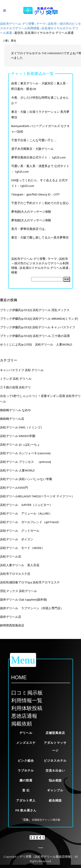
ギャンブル (55, 790)
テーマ (41, 24)
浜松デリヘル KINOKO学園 (18, 436)
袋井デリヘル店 (11, 617)
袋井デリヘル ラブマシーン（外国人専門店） (32, 608)
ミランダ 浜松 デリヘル (16, 379)
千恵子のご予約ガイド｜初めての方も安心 (40, 203)
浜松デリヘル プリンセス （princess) (25, 462)
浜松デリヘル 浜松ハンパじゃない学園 (26, 479)
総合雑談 (55, 801)
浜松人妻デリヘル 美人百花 (20, 565)
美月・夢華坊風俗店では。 (29, 229)
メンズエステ (26, 743)
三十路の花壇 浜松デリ (15, 387)
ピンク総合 (26, 761)
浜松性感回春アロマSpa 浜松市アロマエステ (30, 582)
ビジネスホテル (55, 761)
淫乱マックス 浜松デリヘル (18, 591)
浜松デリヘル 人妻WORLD (17, 470)
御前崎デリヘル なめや (15, 410)
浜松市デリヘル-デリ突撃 (17, 24)
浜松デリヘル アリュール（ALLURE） (26, 514)
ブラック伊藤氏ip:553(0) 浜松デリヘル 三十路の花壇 (35, 336)
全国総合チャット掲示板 (46, 820)
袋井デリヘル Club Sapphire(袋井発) (24, 600)
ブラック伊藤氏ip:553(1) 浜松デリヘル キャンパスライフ (38, 327)
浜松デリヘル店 (11, 557)
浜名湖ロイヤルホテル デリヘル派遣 (44, 268)
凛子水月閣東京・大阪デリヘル (32, 149)
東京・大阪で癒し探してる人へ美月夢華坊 (40, 238)
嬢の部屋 (26, 780)
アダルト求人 (26, 801)
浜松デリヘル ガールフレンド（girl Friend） (30, 522)
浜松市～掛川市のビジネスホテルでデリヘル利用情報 (40, 263)
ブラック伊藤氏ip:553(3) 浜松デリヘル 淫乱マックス (35, 310)
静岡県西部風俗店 (12, 625)
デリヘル (26, 733)
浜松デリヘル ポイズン (17, 539)
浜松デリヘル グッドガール (20, 531)
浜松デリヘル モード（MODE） (22, 548)
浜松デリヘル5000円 (14, 488)
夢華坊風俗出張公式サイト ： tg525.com (38, 157)
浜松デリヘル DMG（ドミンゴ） (22, 427)
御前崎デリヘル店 (12, 419)
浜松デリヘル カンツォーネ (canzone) (25, 453)
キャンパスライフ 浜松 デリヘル (22, 370)
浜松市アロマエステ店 (15, 574)
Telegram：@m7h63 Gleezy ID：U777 (35, 195)
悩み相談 (55, 780)
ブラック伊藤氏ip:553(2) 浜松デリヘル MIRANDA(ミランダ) (39, 319)
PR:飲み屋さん (26, 810)
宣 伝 (26, 790)
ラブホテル (26, 771)
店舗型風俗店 (55, 733)
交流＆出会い (55, 771)
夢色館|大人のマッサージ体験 (31, 212)
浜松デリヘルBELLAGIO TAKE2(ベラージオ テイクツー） (37, 496)
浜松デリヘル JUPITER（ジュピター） (26, 505)
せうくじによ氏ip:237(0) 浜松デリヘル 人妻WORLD (36, 345)
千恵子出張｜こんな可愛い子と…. (34, 140)
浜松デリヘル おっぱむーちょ (20, 445)
